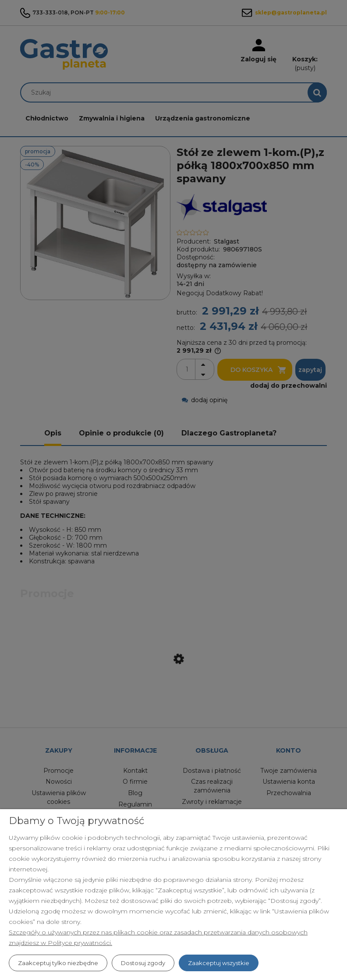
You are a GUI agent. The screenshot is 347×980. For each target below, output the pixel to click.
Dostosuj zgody (143, 963)
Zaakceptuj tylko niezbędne (58, 963)
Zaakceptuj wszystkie (219, 963)
